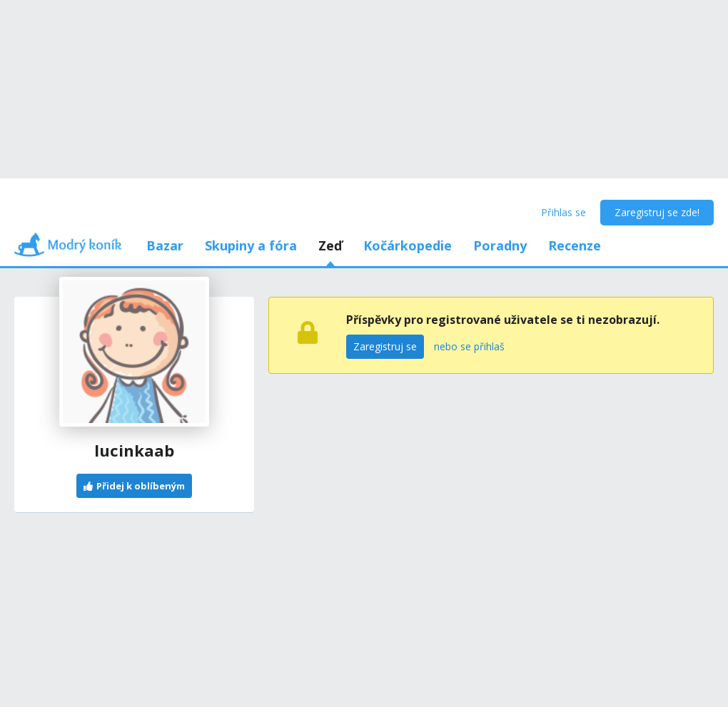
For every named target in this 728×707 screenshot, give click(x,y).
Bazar (165, 245)
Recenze (575, 245)
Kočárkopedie (408, 245)
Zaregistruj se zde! (657, 212)
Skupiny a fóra (251, 245)
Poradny (500, 245)
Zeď (330, 245)
